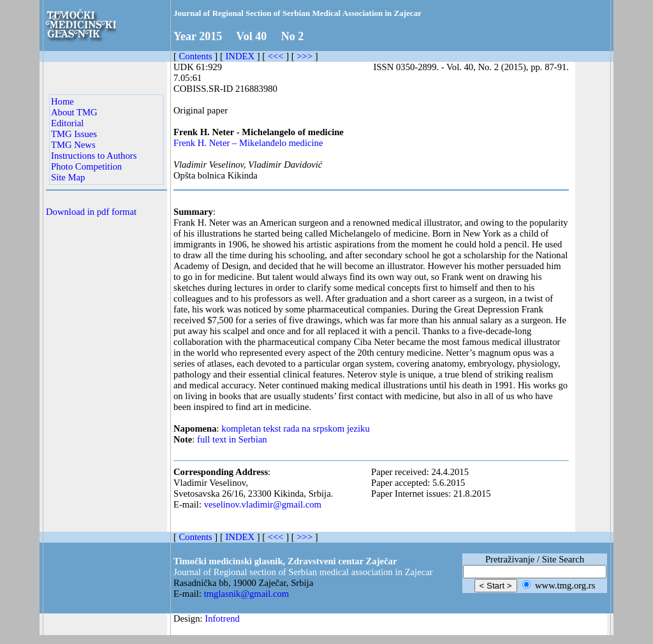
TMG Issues (74, 134)
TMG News (73, 145)
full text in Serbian (232, 439)
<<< (276, 56)
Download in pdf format (91, 212)
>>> (304, 56)
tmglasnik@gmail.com (247, 594)
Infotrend (222, 618)
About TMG (74, 112)
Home (62, 101)
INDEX (240, 56)
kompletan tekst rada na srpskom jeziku (295, 428)
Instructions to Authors (94, 156)
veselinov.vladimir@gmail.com (263, 504)
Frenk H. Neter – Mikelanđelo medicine (248, 143)
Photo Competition (86, 166)
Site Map (68, 177)
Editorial (67, 123)
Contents (196, 56)
